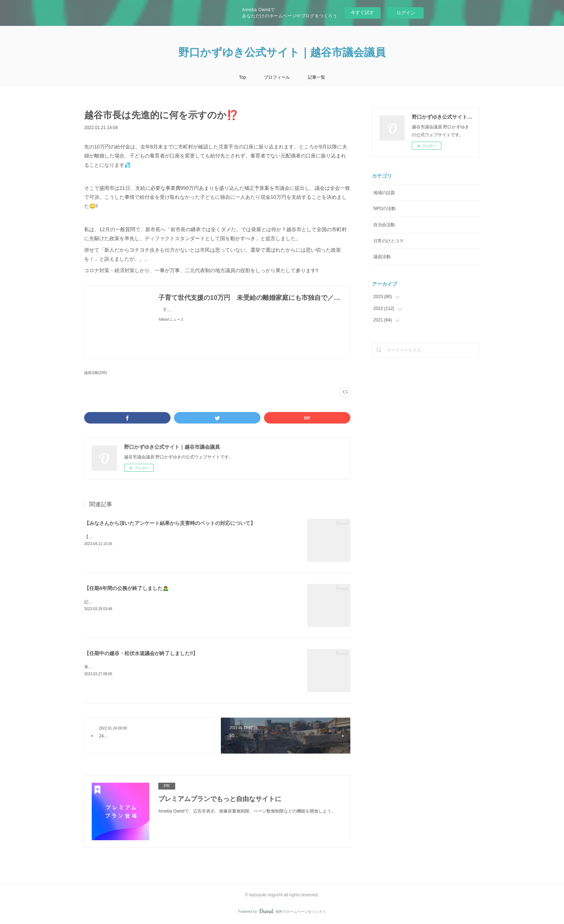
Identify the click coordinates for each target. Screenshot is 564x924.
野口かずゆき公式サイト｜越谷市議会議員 (282, 52)
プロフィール (277, 77)
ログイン (406, 13)
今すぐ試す (362, 12)
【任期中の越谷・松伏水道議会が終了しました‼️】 (141, 653)
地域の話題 (384, 193)
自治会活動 (384, 225)
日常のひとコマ (388, 241)
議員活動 (382, 257)
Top (242, 77)
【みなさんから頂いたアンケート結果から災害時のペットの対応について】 (170, 523)
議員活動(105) (95, 373)
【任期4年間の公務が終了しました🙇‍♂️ (126, 588)
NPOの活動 (385, 209)
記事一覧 (317, 77)
